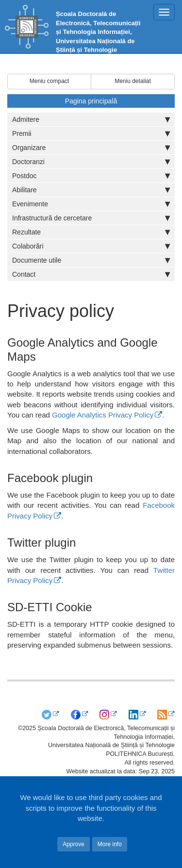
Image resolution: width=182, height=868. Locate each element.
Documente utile (91, 260)
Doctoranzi (91, 162)
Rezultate (91, 232)
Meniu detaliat (133, 81)
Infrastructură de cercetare (91, 218)
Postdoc (91, 176)
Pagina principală (91, 101)
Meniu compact (49, 81)
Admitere (91, 119)
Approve (74, 844)
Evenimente (91, 204)
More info (110, 844)
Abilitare (91, 190)
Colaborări (91, 246)
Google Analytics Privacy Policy (103, 415)
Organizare (91, 148)
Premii (91, 134)
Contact (91, 274)
